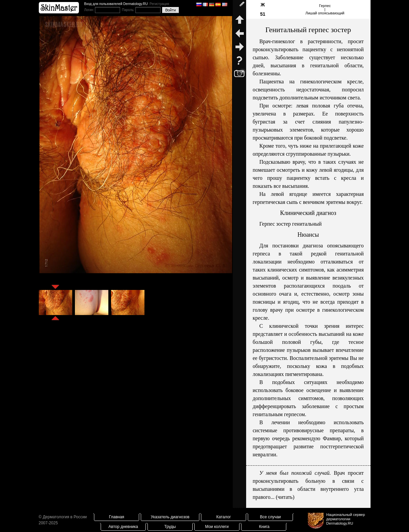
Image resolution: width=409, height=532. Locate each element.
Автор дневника (123, 527)
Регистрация (159, 4)
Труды (170, 527)
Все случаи (270, 517)
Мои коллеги (217, 527)
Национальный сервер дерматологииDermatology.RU (346, 519)
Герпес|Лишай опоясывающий (325, 9)
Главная (117, 517)
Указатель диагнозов (170, 517)
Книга (264, 527)
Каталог (224, 517)
